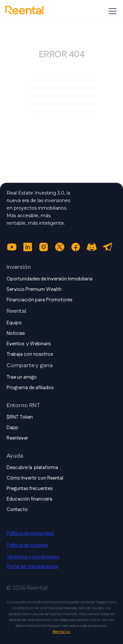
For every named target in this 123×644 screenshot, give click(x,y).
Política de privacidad (30, 534)
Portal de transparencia (32, 567)
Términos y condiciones (33, 557)
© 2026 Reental (27, 588)
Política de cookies (27, 545)
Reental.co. (62, 632)
